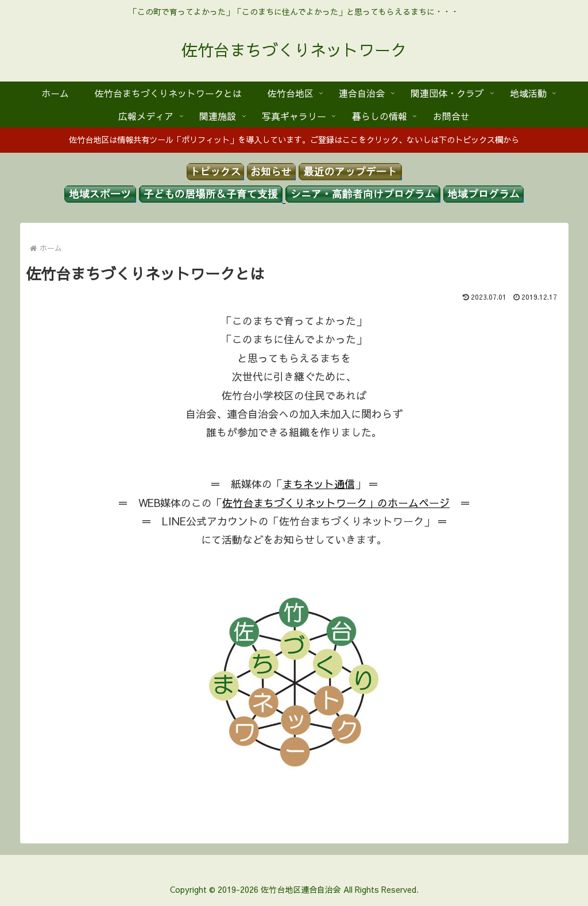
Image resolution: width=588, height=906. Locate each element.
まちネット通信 (319, 484)
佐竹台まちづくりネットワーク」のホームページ (336, 503)
